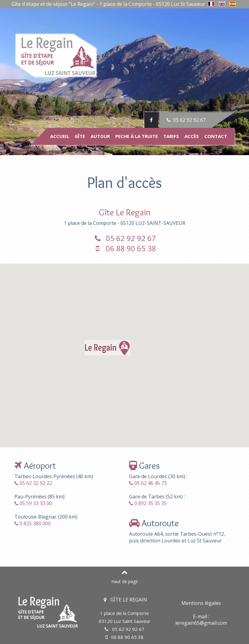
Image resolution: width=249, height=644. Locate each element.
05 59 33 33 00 (36, 503)
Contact (216, 136)
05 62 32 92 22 (36, 483)
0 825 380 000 (35, 523)
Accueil (60, 136)
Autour (100, 136)
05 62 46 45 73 (151, 483)
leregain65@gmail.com (201, 623)
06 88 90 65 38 (125, 248)
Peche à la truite (137, 136)
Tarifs (171, 136)
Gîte (80, 136)
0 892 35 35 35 (151, 503)
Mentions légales (201, 603)
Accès (192, 136)
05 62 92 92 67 (186, 120)
